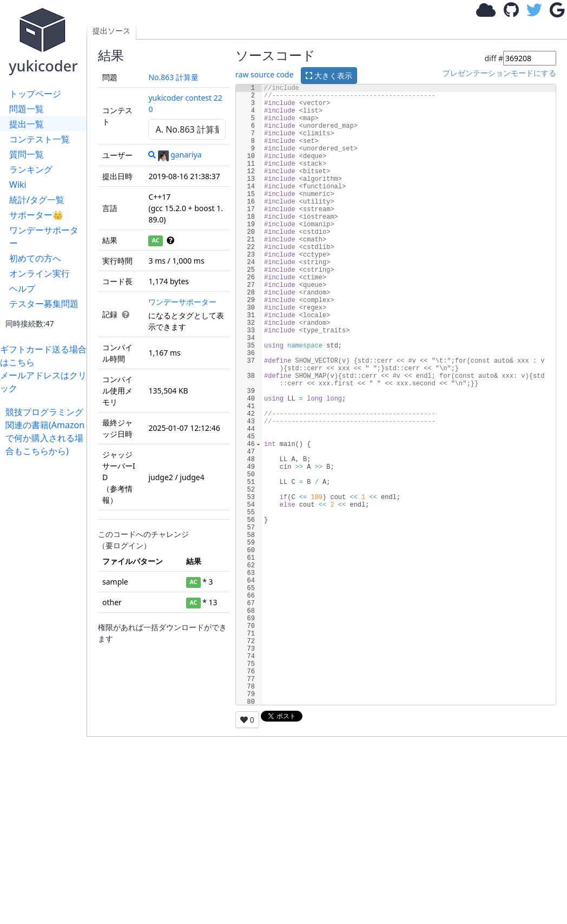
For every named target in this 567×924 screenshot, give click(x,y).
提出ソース (111, 31)
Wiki (18, 185)
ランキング (31, 169)
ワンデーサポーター (44, 237)
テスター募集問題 (44, 304)
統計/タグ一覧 (37, 200)
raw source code (264, 75)
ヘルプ (22, 289)
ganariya (180, 155)
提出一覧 (27, 124)
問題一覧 (27, 109)
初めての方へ (35, 258)
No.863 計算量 (173, 77)
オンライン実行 (39, 273)
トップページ (35, 94)
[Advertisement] (46, 620)
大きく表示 (329, 76)
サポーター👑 (36, 215)
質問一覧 (27, 154)
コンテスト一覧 (39, 139)
